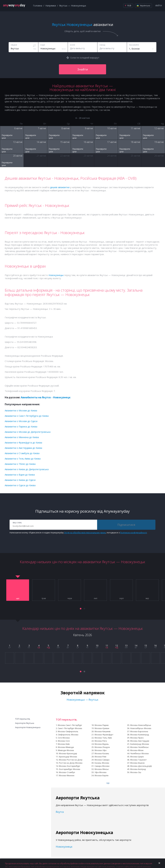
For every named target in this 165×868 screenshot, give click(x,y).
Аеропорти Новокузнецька (28, 727)
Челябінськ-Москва (139, 753)
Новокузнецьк (56, 275)
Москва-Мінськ (102, 769)
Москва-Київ (64, 744)
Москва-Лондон (102, 747)
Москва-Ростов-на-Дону (71, 760)
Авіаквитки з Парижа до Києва (21, 427)
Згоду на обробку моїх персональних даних (85, 533)
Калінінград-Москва (140, 744)
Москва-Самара (102, 760)
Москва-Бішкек (137, 763)
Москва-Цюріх (137, 757)
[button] (81, 609)
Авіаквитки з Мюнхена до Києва (22, 437)
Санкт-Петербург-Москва (70, 728)
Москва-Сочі (64, 741)
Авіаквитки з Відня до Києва (20, 475)
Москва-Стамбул (67, 772)
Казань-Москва (102, 763)
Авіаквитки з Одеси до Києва (20, 485)
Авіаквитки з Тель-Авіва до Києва (23, 459)
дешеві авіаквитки (60, 187)
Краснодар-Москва (68, 757)
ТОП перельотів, (23, 719)
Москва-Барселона (139, 731)
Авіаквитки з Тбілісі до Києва (20, 464)
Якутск (60, 812)
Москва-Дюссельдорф (141, 766)
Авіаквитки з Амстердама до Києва (23, 448)
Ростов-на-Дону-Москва (71, 763)
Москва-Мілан (137, 750)
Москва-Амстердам (140, 741)
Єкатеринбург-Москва (70, 769)
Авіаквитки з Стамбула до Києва (22, 453)
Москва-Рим (100, 757)
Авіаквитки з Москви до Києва (21, 411)
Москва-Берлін (102, 775)
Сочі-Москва (64, 738)
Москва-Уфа (100, 750)
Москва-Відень (102, 744)
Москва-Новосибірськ (141, 725)
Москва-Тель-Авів (103, 738)
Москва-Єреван (102, 728)
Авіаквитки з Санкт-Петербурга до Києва (27, 416)
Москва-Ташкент (139, 760)
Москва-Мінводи (66, 747)
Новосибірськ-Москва (141, 728)
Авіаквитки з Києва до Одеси (20, 480)
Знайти (83, 69)
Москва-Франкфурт (104, 735)
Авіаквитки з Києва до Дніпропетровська (27, 469)
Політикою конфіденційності (133, 533)
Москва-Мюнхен (67, 775)
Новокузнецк (64, 847)
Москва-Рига (101, 741)
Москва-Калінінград (140, 735)
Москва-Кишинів (103, 731)
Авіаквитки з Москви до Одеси (21, 421)
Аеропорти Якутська (25, 723)
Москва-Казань (102, 753)
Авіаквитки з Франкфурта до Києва (23, 443)
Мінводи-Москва (66, 750)
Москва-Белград (138, 769)
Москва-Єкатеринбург (70, 766)
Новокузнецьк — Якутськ (82, 700)
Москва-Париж (102, 725)
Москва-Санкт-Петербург (70, 725)
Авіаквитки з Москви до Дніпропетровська (28, 432)
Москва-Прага (137, 738)
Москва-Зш (136, 772)
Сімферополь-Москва (68, 735)
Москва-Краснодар (68, 753)
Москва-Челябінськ (139, 747)
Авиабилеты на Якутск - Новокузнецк (46, 397)
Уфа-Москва (100, 772)
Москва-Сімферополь (68, 731)
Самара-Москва (102, 766)
